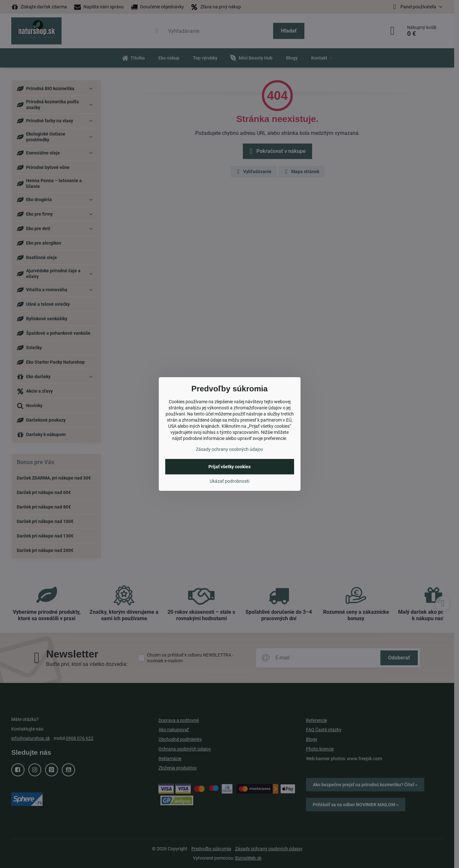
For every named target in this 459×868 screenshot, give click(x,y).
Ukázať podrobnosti (229, 481)
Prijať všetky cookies (229, 467)
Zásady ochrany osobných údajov (229, 449)
